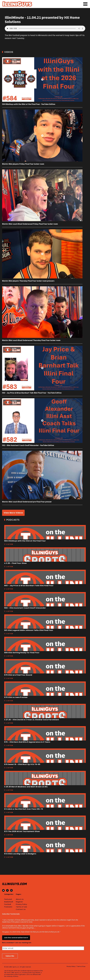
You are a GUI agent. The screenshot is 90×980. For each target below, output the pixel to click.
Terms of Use (21, 907)
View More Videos (13, 513)
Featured (8, 899)
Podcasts (8, 907)
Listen (10, 544)
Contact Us (21, 909)
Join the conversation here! (16, 938)
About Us (20, 899)
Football (8, 904)
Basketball (9, 902)
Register (19, 902)
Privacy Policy (21, 904)
